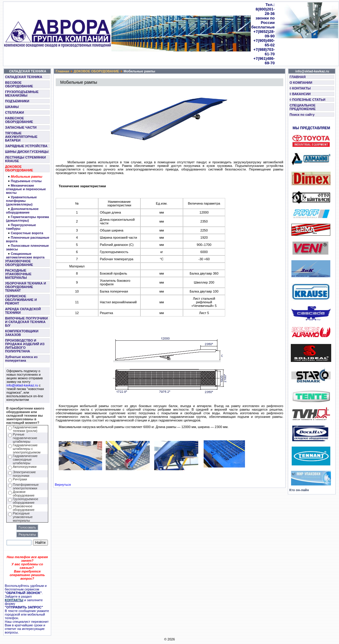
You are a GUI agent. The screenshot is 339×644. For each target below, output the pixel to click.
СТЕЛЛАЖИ (15, 112)
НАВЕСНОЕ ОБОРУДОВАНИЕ (19, 120)
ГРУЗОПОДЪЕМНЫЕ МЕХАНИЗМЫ (22, 94)
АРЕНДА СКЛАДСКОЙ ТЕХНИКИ (23, 311)
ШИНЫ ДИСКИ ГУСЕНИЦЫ (27, 152)
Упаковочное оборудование (24, 508)
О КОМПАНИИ (301, 83)
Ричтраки (20, 479)
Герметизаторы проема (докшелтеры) (27, 219)
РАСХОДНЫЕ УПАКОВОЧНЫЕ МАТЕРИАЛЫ (18, 274)
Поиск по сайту (302, 115)
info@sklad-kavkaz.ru (22, 385)
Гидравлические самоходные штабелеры (25, 459)
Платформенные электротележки (26, 486)
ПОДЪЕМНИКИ (17, 101)
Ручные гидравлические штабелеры (25, 438)
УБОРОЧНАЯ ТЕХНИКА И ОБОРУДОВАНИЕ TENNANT (26, 287)
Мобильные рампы (27, 176)
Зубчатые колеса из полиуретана (21, 359)
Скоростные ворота (27, 233)
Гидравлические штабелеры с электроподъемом (27, 449)
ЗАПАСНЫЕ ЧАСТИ (21, 127)
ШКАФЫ (12, 107)
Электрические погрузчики (24, 474)
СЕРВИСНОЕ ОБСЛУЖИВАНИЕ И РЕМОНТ (21, 300)
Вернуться (63, 485)
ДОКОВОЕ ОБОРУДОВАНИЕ (19, 168)
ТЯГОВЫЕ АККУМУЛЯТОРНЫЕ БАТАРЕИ (21, 137)
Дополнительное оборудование (22, 211)
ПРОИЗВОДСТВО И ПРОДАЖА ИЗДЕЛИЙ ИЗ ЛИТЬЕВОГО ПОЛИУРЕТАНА (25, 346)
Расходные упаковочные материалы (23, 517)
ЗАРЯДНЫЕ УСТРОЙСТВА (26, 146)
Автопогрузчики (25, 467)
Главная (62, 71)
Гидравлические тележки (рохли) (25, 429)
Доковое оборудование (24, 494)
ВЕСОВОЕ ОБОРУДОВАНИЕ (19, 84)
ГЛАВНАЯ (298, 77)
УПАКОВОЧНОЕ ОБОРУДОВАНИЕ (19, 263)
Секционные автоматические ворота (25, 255)
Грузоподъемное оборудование (26, 501)
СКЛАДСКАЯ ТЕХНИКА (24, 77)
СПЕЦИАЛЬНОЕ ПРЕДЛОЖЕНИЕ (303, 107)
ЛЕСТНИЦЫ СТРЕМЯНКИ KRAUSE (25, 159)
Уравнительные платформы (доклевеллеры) (21, 201)
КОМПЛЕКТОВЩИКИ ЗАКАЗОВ (22, 333)
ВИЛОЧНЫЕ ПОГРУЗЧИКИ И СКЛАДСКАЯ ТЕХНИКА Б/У (26, 322)
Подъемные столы (26, 181)
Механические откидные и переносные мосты (26, 189)
